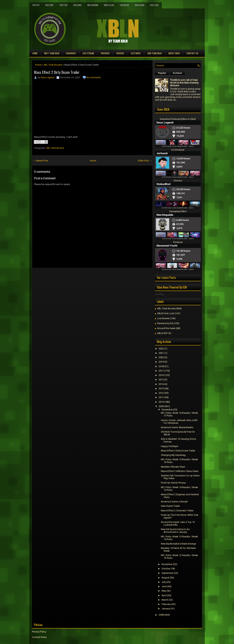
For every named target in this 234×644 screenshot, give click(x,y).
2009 (161, 406)
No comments (94, 77)
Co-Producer (178, 150)
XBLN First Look (166, 313)
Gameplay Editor (178, 211)
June (164, 586)
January (166, 609)
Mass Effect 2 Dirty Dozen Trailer (57, 72)
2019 (161, 362)
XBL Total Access (53, 65)
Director (178, 181)
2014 (161, 384)
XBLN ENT (163, 333)
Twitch (36, 5)
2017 (161, 371)
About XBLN (174, 53)
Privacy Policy (39, 632)
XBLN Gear (140, 5)
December (167, 410)
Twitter (63, 5)
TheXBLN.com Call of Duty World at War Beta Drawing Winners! (184, 83)
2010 (161, 402)
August (165, 578)
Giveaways (71, 53)
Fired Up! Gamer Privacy (173, 483)
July (164, 582)
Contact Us (192, 53)
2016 (161, 375)
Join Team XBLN (154, 53)
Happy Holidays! (170, 446)
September (167, 573)
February (166, 604)
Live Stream (88, 53)
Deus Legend (47, 77)
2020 (161, 357)
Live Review (163, 318)
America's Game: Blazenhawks (177, 427)
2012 (161, 393)
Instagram (93, 5)
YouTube (49, 5)
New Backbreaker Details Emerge (178, 544)
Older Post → (145, 161)
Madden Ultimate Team (173, 467)
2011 (161, 397)
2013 (161, 389)
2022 (161, 349)
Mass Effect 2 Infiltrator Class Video (180, 471)
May (164, 591)
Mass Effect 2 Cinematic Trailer (177, 511)
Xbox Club (109, 5)
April (164, 595)
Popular (162, 73)
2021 (161, 353)
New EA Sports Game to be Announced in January (175, 531)
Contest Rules (39, 637)
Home (35, 53)
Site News (136, 53)
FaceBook (124, 5)
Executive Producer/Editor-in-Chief (178, 119)
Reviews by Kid (165, 323)
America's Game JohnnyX (174, 502)
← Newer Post (41, 161)
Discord (77, 5)
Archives (177, 73)
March (165, 600)
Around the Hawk (166, 328)
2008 (161, 615)
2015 (161, 380)
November (167, 564)
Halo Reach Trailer (170, 506)
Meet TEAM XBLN (52, 53)
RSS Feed (154, 5)
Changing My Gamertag (173, 455)
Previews (105, 53)
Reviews (120, 53)
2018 (161, 366)
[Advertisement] (75, 276)
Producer (178, 242)
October (166, 569)
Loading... (160, 294)
